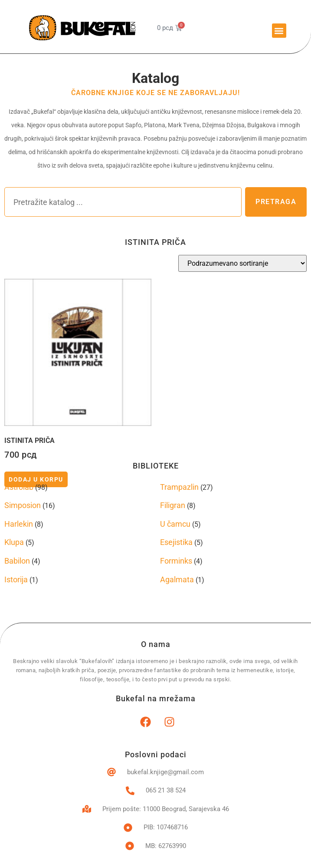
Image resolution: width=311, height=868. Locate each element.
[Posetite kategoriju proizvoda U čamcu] (234, 524)
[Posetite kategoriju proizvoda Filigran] (234, 505)
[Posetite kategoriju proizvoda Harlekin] (78, 524)
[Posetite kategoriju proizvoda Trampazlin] (234, 487)
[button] (279, 31)
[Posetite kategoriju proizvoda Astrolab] (78, 487)
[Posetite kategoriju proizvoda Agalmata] (234, 580)
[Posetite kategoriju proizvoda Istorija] (78, 580)
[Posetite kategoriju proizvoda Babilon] (78, 561)
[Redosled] (242, 263)
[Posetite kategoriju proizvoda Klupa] (78, 542)
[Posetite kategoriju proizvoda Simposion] (78, 505)
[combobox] (123, 202)
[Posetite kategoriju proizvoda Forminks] (234, 561)
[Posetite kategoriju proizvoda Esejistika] (234, 542)
